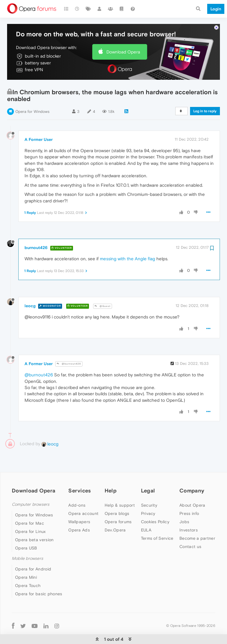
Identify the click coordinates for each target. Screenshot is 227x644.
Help (111, 473)
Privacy (148, 495)
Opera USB (26, 530)
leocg (30, 288)
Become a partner (197, 520)
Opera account (83, 495)
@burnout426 (69, 346)
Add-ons (77, 487)
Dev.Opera (115, 512)
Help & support (120, 487)
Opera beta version (34, 522)
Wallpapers (79, 504)
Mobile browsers (27, 540)
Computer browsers (31, 486)
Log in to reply (205, 93)
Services (80, 473)
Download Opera (123, 34)
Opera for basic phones (39, 576)
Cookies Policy (155, 504)
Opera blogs (117, 495)
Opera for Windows (32, 93)
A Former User (39, 121)
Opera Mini (26, 559)
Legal (148, 473)
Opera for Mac (30, 505)
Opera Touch (28, 567)
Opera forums (118, 504)
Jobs (184, 504)
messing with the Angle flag (128, 241)
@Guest (103, 288)
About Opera (192, 487)
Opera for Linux (30, 513)
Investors (189, 512)
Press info (189, 495)
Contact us (190, 528)
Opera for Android (33, 551)
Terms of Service (157, 520)
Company (192, 473)
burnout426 (36, 230)
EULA (146, 512)
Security (149, 487)
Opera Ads (79, 512)
